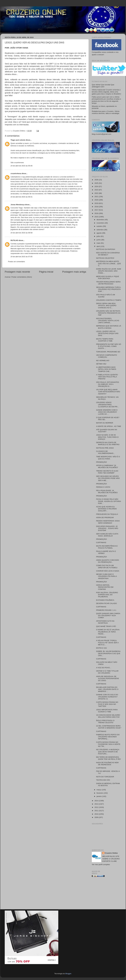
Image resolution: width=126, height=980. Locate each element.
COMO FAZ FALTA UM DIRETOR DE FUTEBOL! (107, 566)
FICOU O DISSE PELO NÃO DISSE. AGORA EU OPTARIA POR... (109, 501)
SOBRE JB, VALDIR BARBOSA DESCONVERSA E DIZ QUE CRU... (108, 653)
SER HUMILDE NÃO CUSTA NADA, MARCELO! (107, 535)
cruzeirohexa (16, 173)
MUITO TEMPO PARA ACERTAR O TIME (105, 340)
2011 (97, 811)
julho (99, 236)
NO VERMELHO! (103, 361)
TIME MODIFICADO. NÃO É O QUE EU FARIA (108, 458)
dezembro (101, 220)
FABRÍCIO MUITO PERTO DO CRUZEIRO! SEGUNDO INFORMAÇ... (108, 737)
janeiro (99, 796)
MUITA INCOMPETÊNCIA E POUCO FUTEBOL (107, 547)
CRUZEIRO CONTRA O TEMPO (109, 300)
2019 (97, 203)
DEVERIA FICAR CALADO (106, 603)
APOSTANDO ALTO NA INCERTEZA (105, 622)
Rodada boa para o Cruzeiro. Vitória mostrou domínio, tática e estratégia (106, 112)
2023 (97, 190)
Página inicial (46, 272)
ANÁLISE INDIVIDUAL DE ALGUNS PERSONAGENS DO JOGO (108, 678)
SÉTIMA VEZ (101, 364)
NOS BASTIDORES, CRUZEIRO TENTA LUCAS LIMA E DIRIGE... (108, 321)
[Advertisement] (107, 894)
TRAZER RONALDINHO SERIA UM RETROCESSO (108, 283)
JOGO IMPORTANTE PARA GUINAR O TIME (107, 711)
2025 (97, 183)
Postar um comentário (16, 262)
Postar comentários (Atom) (22, 277)
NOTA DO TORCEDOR (105, 777)
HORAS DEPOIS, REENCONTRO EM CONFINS (105, 587)
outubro (100, 226)
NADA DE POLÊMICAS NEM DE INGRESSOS (107, 764)
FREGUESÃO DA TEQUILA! (107, 514)
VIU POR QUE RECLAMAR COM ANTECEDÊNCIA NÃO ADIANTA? (108, 392)
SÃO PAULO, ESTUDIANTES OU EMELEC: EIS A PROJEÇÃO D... (108, 384)
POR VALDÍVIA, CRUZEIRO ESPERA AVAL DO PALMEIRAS (107, 595)
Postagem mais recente (17, 272)
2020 (97, 200)
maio (99, 243)
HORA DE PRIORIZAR (105, 518)
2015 (97, 217)
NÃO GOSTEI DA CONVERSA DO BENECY (108, 254)
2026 (97, 180)
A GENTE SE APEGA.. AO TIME (109, 426)
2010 (97, 814)
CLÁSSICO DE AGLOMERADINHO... (105, 452)
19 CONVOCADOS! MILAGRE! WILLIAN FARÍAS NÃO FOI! (108, 716)
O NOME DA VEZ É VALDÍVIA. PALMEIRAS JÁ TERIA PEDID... (108, 632)
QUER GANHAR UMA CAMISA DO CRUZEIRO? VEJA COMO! (108, 616)
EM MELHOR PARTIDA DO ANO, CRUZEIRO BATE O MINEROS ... (107, 689)
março (99, 790)
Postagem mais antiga (74, 272)
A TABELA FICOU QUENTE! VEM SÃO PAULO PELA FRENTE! (107, 377)
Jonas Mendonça (18, 205)
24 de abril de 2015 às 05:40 (21, 166)
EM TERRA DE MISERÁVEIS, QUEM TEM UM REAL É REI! (109, 758)
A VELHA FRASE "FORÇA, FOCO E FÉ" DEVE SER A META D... (107, 643)
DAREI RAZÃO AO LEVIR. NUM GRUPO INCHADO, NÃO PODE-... (109, 271)
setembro (100, 230)
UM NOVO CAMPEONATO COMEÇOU (107, 356)
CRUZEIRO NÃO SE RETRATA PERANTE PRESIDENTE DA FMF (108, 313)
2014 (97, 801)
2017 (97, 210)
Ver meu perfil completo (101, 864)
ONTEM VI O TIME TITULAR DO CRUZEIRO (107, 672)
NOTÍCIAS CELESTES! (105, 258)
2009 (97, 817)
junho (99, 240)
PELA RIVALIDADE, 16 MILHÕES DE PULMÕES (107, 492)
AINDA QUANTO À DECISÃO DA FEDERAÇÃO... (108, 561)
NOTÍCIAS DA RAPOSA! (106, 249)
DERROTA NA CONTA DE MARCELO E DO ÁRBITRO (108, 443)
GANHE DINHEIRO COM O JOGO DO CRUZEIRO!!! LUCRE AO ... (107, 412)
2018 (97, 207)
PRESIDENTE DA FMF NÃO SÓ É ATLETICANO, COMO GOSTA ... (109, 346)
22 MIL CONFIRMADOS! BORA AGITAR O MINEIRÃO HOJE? (109, 727)
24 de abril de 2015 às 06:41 (21, 197)
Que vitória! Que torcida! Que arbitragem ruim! (103, 86)
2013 (97, 804)
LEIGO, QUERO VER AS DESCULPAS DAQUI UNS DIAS (107, 333)
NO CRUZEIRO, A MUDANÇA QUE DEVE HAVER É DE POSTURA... (108, 752)
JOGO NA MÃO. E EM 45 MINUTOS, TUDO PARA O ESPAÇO (107, 437)
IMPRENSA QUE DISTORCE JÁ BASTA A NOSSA (109, 327)
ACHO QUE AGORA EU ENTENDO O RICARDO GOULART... (106, 509)
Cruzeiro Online (111, 853)
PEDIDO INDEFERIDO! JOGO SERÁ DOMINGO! (108, 522)
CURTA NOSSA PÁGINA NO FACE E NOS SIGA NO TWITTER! (107, 704)
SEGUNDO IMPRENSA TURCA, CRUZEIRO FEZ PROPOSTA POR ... (109, 289)
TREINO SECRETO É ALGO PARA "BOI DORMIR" (107, 472)
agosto (99, 233)
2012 (97, 807)
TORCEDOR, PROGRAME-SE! (108, 352)
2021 (97, 197)
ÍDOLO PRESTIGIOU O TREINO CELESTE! (105, 722)
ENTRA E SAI (101, 648)
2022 (97, 193)
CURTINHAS (101, 542)
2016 (97, 213)
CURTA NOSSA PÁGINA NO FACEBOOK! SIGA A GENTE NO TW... (108, 744)
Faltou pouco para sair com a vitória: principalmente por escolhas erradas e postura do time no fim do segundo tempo (106, 100)
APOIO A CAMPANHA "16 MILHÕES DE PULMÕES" (107, 466)
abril (98, 246)
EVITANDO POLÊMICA (105, 600)
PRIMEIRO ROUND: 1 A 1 (106, 610)
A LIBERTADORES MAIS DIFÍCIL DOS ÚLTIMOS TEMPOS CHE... (106, 369)
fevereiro (100, 793)
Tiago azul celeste (18, 140)
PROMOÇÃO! (102, 462)
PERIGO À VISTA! (103, 487)
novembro (101, 223)
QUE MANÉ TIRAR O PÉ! (106, 626)
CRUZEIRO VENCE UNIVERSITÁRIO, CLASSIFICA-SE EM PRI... (108, 405)
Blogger (68, 974)
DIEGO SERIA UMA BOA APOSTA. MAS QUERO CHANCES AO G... (106, 305)
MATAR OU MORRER (105, 423)
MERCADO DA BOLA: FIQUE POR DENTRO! (108, 277)
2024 (97, 186)
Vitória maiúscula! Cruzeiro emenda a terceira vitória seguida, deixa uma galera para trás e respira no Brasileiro (106, 92)
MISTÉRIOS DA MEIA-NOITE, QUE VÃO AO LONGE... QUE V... (109, 263)
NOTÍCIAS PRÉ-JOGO (105, 448)
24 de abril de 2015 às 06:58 (21, 233)
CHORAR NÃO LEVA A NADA (108, 571)
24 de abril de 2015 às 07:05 (21, 257)
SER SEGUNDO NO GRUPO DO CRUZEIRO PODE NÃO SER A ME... (108, 478)
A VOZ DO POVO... (104, 668)
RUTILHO (14, 240)
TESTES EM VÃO (103, 780)
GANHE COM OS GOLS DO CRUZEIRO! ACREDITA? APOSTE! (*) (107, 697)
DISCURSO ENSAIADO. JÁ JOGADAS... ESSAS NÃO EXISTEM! (107, 528)
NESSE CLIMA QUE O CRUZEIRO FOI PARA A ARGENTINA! (106, 576)
